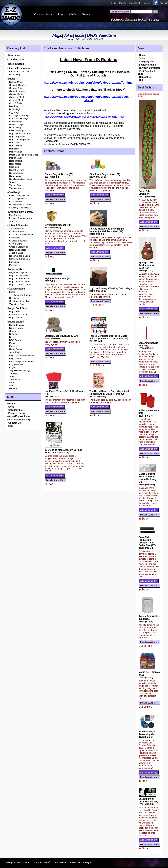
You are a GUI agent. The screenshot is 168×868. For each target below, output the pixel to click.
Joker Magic (15, 352)
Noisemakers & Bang (19, 256)
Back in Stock (16, 64)
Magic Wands (16, 146)
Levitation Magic (17, 131)
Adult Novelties (17, 229)
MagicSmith (15, 358)
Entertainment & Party (21, 212)
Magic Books (15, 311)
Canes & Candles (18, 85)
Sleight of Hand (17, 170)
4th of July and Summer (21, 295)
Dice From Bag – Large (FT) (105, 174)
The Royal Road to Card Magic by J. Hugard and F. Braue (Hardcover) (109, 392)
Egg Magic (14, 112)
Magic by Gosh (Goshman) (22, 355)
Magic (57, 35)
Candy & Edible (17, 232)
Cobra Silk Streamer (144, 192)
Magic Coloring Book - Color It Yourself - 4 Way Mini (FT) (147, 478)
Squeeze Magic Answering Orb (147, 733)
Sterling (13, 374)
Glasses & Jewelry (18, 241)
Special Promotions (19, 68)
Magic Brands (16, 322)
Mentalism (14, 149)
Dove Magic (15, 109)
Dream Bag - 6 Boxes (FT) (59, 174)
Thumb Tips (15, 185)
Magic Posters (16, 318)
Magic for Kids (16, 269)
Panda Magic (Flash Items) (22, 361)
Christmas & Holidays (20, 301)
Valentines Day (16, 304)
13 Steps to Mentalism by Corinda (64, 450)
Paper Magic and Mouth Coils (24, 155)
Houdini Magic (16, 127)
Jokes (68, 35)
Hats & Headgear (18, 250)
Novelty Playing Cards (20, 205)
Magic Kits (14, 143)
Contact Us (14, 423)
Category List (16, 410)
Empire (13, 343)
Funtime (13, 346)
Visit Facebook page (20, 420)
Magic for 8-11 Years (19, 278)
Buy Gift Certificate (19, 416)
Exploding (14, 262)
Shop (11, 407)
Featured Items (17, 413)
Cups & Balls (15, 103)
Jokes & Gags (16, 253)
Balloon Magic (16, 82)
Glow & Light (15, 244)
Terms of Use (74, 862)
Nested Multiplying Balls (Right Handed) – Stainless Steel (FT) (107, 230)
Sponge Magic (16, 173)
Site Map (64, 862)
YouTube (164, 3)
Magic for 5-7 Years (19, 275)
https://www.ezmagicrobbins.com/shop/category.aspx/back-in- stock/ (89, 98)
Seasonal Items (17, 289)
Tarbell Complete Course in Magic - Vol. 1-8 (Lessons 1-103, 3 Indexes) (109, 337)
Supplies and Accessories (22, 179)
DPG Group (15, 340)
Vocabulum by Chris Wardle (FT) (148, 800)
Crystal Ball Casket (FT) (58, 225)
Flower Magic (16, 121)
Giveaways (15, 238)
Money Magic (16, 152)
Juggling (13, 221)
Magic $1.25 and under (20, 134)
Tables (12, 182)
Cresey (13, 331)
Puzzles (13, 265)
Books (80, 35)
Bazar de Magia (17, 325)
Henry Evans (15, 349)
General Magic (16, 124)
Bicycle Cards (16, 328)
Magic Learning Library (20, 285)
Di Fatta (13, 334)
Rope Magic (15, 164)
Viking (12, 386)
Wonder (13, 389)
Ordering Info (87, 862)
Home (12, 404)
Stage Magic (15, 176)
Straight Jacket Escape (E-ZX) (61, 336)
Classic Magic (16, 94)
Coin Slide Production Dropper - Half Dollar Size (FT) (147, 541)
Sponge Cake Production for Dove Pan (146, 265)
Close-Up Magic (17, 97)
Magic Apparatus (17, 137)
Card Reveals (16, 202)
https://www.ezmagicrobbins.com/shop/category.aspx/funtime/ (89, 83)
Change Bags (16, 88)
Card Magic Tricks (18, 199)
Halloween (14, 298)
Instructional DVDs (18, 315)
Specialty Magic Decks (20, 208)
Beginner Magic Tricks (20, 272)
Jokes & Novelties (18, 225)
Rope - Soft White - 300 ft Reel (149, 618)
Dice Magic (15, 106)
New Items (107, 35)
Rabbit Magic (16, 161)
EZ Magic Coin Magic (20, 115)
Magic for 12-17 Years (20, 281)
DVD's (92, 35)
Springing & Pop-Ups (19, 259)
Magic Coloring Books (20, 140)
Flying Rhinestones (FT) (58, 279)
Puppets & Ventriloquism (21, 218)
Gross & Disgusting (19, 247)
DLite (12, 337)
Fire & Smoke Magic (19, 118)
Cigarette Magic (17, 91)
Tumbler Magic (16, 188)
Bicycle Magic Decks (19, 196)
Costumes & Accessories (21, 235)
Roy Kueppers (16, 364)
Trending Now (16, 59)
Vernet (12, 383)
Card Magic (15, 192)
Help (11, 426)
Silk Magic (14, 167)
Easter (12, 292)
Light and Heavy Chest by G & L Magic (111, 288)
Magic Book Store (18, 308)
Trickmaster (15, 380)
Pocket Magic (16, 158)
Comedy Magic (17, 100)
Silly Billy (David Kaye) (20, 370)
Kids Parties (15, 215)
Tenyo (12, 377)
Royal (12, 367)
